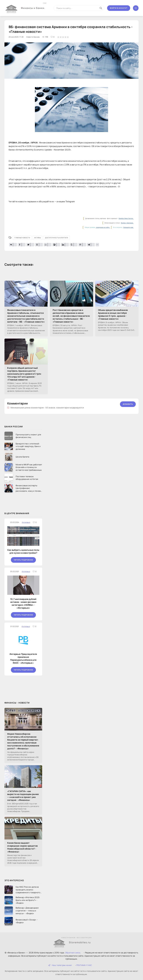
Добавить (128, 404)
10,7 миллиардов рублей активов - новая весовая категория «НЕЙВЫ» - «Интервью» (23, 603)
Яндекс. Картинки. (127, 223)
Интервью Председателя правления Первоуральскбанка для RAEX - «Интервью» (23, 658)
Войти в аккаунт (119, 8)
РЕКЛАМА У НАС (84, 965)
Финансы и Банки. (33, 6)
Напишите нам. (128, 227)
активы (37, 238)
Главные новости (22, 238)
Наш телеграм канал (60, 965)
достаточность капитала (56, 238)
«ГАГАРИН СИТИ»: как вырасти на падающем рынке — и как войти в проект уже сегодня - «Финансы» (23, 796)
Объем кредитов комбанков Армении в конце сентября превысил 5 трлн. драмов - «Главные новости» (113, 314)
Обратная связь (73, 953)
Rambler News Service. (126, 218)
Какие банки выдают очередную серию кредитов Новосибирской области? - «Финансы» (22, 847)
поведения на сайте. (103, 227)
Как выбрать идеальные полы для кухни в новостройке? (23, 551)
